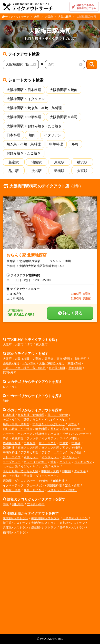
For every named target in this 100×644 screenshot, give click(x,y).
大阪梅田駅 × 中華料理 (24, 117)
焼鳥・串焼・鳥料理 (16, 424)
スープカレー (12, 462)
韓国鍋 (67, 471)
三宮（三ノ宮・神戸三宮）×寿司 (24, 368)
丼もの (55, 429)
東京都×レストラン (15, 518)
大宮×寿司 (29, 363)
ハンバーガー (80, 434)
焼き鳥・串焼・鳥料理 (24, 144)
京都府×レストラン (72, 523)
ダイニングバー (46, 476)
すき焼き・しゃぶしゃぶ (49, 424)
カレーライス (12, 457)
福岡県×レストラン (15, 532)
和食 (6, 401)
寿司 (37, 17)
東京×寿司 (63, 359)
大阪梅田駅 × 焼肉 (64, 90)
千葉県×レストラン (75, 518)
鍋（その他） (12, 476)
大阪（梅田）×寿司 (52, 363)
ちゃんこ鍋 (10, 467)
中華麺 (76, 443)
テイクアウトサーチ (17, 17)
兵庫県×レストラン (15, 528)
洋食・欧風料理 (13, 438)
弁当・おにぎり (34, 490)
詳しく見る (70, 313)
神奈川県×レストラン (45, 518)
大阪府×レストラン (44, 523)
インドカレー (50, 457)
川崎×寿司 (80, 359)
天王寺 (49, 359)
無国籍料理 (54, 485)
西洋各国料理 (12, 443)
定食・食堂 (72, 485)
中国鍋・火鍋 (50, 471)
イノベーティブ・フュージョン (23, 485)
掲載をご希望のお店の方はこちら (84, 7)
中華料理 (56, 144)
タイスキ (80, 471)
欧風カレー (31, 457)
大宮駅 (82, 171)
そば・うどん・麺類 (16, 420)
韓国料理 (9, 448)
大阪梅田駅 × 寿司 (64, 117)
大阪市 (19, 345)
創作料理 (59, 481)
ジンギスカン (83, 462)
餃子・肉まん (48, 443)
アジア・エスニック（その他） (62, 452)
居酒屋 (28, 476)
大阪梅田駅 (65, 17)
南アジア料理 (50, 448)
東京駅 (59, 162)
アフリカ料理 (30, 452)
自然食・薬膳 (12, 490)
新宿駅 (14, 162)
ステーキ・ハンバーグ (18, 434)
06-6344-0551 (21, 315)
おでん (72, 424)
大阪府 (49, 17)
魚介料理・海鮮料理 (31, 415)
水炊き (55, 467)
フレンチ (32, 438)
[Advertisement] (50, 586)
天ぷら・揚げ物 (58, 415)
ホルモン (65, 462)
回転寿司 (18, 504)
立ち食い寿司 (36, 504)
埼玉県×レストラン (15, 523)
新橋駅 (59, 171)
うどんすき (28, 467)
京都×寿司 (74, 363)
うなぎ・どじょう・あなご (50, 420)
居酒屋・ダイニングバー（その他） (26, 481)
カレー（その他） (35, 462)
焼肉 (32, 135)
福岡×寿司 (10, 373)
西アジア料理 (71, 448)
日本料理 (13, 135)
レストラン (10, 387)
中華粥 (64, 443)
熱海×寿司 (75, 368)
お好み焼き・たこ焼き (24, 153)
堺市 (30, 345)
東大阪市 (42, 345)
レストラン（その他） (62, 490)
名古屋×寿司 (57, 368)
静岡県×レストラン (72, 528)
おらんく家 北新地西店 (27, 255)
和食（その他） (73, 429)
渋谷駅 (37, 171)
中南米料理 (10, 452)
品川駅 (14, 171)
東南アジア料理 (28, 448)
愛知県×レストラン (44, 528)
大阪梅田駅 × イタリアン (26, 99)
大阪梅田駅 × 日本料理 (24, 90)
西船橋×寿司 (11, 363)
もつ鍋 (43, 467)
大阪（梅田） (23, 359)
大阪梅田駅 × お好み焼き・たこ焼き (34, 126)
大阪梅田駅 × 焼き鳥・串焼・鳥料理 (34, 108)
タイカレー (70, 457)
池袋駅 (37, 162)
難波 (38, 359)
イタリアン (53, 135)
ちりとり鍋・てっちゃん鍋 (20, 471)
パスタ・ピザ (59, 434)
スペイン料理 (68, 438)
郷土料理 (41, 429)
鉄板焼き (41, 434)
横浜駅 (82, 162)
